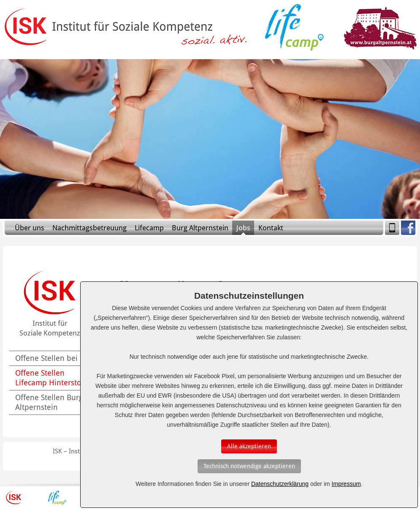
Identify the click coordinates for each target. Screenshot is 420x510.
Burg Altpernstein (200, 228)
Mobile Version (392, 228)
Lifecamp (149, 228)
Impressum (346, 484)
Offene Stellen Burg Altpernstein (49, 402)
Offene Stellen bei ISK (53, 358)
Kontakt (271, 228)
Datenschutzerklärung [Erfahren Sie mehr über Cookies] (280, 484)
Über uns (30, 228)
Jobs (243, 228)
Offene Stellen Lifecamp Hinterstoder (54, 378)
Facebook (408, 228)
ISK (14, 498)
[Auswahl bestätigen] (249, 446)
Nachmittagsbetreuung (89, 228)
